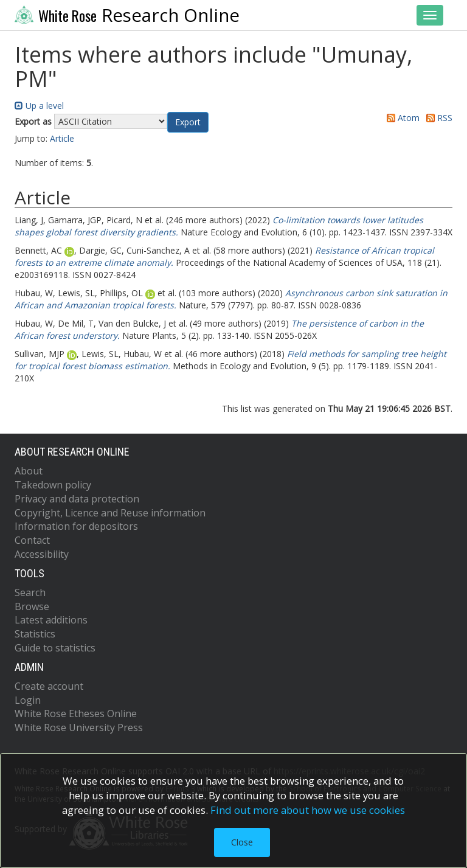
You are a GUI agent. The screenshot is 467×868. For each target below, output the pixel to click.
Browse (32, 606)
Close (242, 842)
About (29, 471)
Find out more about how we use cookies (308, 810)
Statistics (35, 634)
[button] (188, 122)
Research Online (127, 15)
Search (30, 592)
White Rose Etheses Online (76, 713)
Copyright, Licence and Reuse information (110, 513)
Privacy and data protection (77, 499)
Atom (401, 118)
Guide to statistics (55, 648)
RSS (437, 118)
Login (28, 700)
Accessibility (42, 554)
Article (62, 138)
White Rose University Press (79, 727)
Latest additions (51, 620)
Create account (49, 686)
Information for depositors (76, 526)
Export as (33, 121)
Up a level (39, 106)
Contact (32, 540)
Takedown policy (53, 485)
